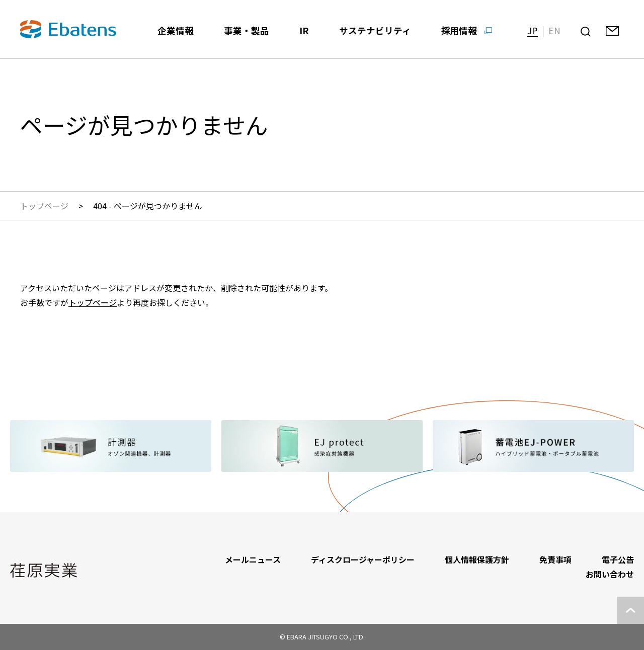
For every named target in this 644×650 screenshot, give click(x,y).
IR (304, 30)
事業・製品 (247, 30)
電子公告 (618, 559)
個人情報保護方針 (477, 559)
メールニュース (253, 559)
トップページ (44, 206)
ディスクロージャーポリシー (363, 559)
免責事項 (555, 559)
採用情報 (459, 30)
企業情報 (176, 30)
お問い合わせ (610, 574)
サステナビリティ (375, 30)
